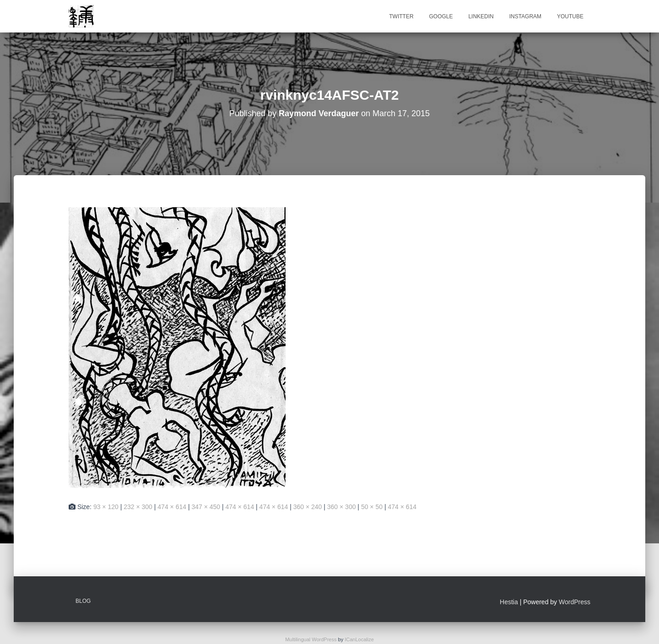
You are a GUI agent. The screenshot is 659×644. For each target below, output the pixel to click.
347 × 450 (206, 507)
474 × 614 (172, 507)
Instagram (525, 16)
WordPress (575, 602)
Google (441, 16)
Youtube (570, 16)
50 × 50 (372, 507)
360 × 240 (308, 507)
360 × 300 (342, 507)
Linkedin (481, 16)
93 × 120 (106, 507)
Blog (83, 601)
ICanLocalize (359, 639)
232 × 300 (138, 507)
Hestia (509, 602)
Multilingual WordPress (311, 639)
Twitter (401, 16)
